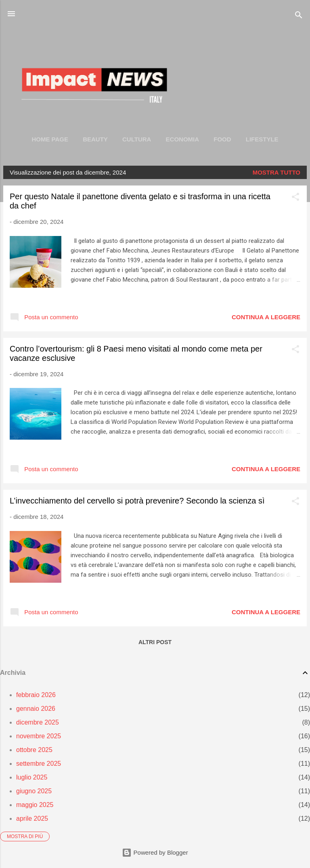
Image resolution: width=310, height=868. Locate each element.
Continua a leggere (266, 317)
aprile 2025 (32, 818)
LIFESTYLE (262, 139)
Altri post (155, 642)
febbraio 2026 (36, 695)
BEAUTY (95, 139)
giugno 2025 (34, 791)
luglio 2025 (32, 777)
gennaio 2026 (36, 709)
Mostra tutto (276, 172)
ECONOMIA (183, 139)
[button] (295, 198)
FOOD (222, 139)
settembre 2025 (39, 764)
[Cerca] (299, 16)
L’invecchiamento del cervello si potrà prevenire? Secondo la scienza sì (137, 501)
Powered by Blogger (155, 852)
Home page (50, 139)
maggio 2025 (35, 805)
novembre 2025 (39, 736)
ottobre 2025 (34, 750)
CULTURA (137, 139)
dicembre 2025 (38, 722)
